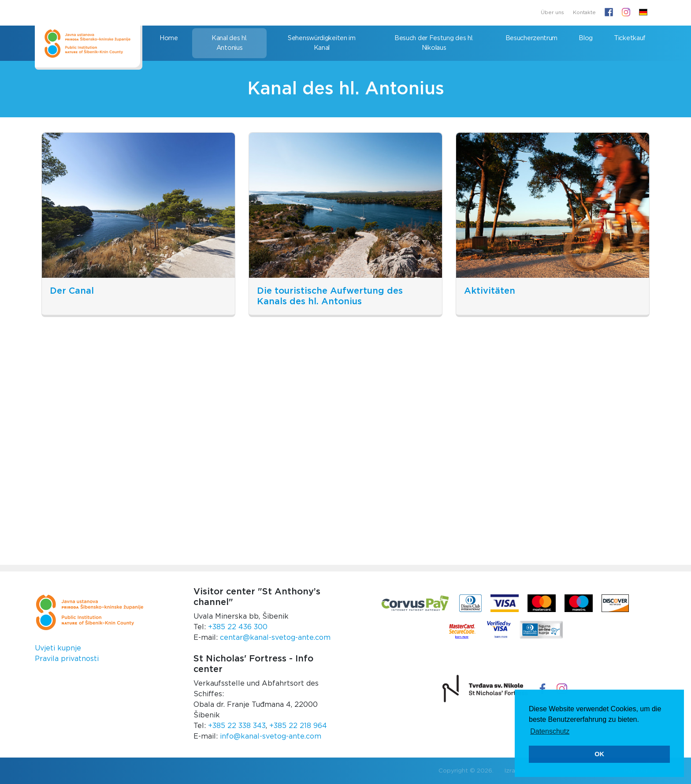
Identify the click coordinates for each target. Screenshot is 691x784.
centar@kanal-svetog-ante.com (275, 638)
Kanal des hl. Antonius (229, 43)
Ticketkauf (630, 38)
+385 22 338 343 (237, 726)
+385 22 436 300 (238, 627)
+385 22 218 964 (298, 726)
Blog (586, 38)
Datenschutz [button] (550, 731)
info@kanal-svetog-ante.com (271, 736)
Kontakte (584, 13)
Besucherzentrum (532, 38)
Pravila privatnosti (67, 659)
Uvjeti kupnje (58, 648)
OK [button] (599, 754)
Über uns (552, 13)
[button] (643, 13)
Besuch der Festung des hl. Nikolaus (434, 43)
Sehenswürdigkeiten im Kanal (322, 43)
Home (169, 38)
